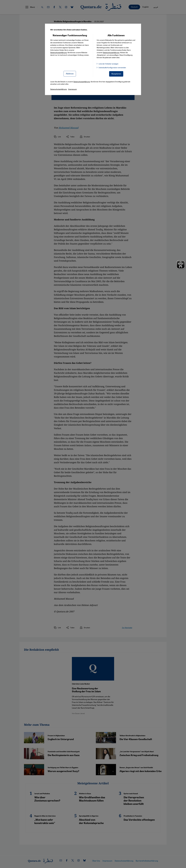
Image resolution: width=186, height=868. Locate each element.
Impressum (72, 89)
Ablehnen (70, 74)
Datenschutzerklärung (59, 52)
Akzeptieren (116, 74)
